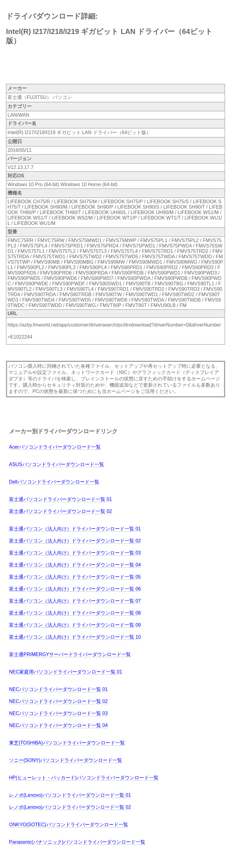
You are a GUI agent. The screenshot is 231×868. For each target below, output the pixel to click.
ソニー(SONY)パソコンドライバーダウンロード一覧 (66, 760)
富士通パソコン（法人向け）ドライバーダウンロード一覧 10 (75, 637)
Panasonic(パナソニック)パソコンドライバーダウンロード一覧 (77, 842)
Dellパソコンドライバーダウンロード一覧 (54, 482)
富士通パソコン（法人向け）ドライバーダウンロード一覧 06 (75, 589)
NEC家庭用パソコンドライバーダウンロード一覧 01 (66, 672)
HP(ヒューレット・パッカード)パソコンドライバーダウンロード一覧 (84, 778)
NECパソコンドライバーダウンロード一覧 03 (58, 713)
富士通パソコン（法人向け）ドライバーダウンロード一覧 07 (75, 601)
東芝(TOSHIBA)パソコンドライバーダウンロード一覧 (67, 743)
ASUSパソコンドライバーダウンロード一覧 (57, 464)
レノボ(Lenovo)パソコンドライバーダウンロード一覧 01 (70, 795)
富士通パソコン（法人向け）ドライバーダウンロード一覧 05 (75, 577)
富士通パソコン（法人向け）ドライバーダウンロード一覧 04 (75, 565)
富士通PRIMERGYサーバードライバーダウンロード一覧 (70, 654)
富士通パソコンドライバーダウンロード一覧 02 (60, 511)
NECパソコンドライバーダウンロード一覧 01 (58, 689)
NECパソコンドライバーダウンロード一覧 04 (58, 725)
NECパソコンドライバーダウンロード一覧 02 (58, 701)
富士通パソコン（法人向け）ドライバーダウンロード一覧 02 (75, 541)
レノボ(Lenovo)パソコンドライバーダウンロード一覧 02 (70, 807)
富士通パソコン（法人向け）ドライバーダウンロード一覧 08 (75, 613)
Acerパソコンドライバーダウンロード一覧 (55, 447)
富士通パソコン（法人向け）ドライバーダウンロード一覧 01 (75, 529)
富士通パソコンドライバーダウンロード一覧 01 (60, 499)
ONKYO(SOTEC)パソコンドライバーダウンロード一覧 (69, 825)
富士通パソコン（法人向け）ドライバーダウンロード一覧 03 (75, 553)
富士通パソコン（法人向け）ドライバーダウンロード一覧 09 (75, 625)
